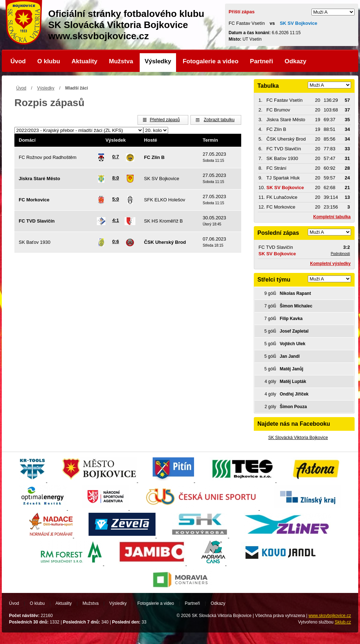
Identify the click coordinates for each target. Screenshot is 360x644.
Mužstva (121, 61)
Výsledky (158, 61)
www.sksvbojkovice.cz (330, 616)
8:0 (116, 178)
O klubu (49, 61)
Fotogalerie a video (210, 61)
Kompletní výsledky (330, 264)
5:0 (116, 199)
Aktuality (85, 61)
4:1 (116, 220)
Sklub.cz (343, 622)
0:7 (116, 157)
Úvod (18, 61)
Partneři (261, 61)
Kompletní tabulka (332, 217)
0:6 (116, 241)
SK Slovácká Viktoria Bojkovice (298, 438)
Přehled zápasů (165, 120)
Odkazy (296, 61)
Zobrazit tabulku (219, 120)
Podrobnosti (340, 254)
